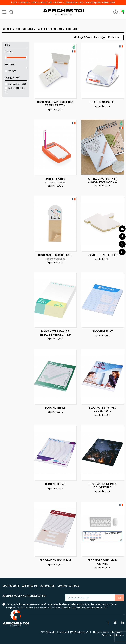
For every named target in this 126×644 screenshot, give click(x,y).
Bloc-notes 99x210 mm (55, 560)
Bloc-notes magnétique (55, 255)
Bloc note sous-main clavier (102, 562)
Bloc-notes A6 (55, 408)
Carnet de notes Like (102, 255)
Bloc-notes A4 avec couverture (102, 486)
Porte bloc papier (102, 102)
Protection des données (113, 635)
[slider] (6, 58)
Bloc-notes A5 (55, 484)
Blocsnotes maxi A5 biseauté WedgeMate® (55, 333)
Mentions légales (101, 632)
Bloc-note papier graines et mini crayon (55, 104)
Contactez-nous (68, 586)
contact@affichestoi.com (100, 2)
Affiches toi (30, 586)
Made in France (17, 84)
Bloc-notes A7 (102, 331)
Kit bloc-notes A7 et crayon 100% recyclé (102, 180)
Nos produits (11, 586)
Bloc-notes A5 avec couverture (102, 409)
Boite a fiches (55, 179)
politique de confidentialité (88, 608)
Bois (12, 71)
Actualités (47, 586)
